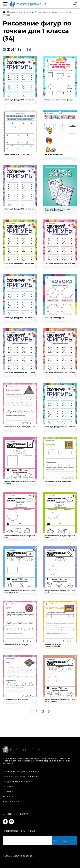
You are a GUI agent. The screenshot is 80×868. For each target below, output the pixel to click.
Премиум (8, 792)
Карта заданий (11, 802)
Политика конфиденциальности (21, 771)
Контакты (8, 797)
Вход (75, 4)
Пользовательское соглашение (20, 776)
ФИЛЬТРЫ (17, 49)
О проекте (8, 786)
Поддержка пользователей (18, 781)
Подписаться (65, 841)
